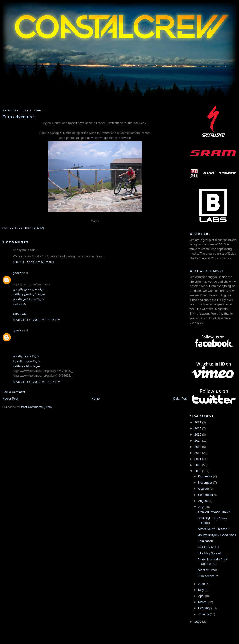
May (202, 590)
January (204, 614)
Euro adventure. (19, 117)
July (201, 507)
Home (96, 398)
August (203, 501)
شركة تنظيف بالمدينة (26, 361)
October (204, 489)
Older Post (180, 398)
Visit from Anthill (208, 547)
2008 (198, 622)
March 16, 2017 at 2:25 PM (37, 320)
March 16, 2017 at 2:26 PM (37, 382)
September (206, 495)
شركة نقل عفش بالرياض (29, 289)
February (205, 608)
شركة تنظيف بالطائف (27, 366)
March (203, 602)
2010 (198, 465)
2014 (198, 441)
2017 (198, 422)
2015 (198, 435)
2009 (198, 471)
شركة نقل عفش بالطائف (29, 294)
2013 (198, 447)
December (206, 476)
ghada (17, 273)
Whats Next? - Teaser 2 (213, 529)
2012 (198, 453)
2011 (198, 459)
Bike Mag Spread (209, 553)
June (202, 584)
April (202, 596)
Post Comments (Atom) (37, 407)
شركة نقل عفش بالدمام (28, 299)
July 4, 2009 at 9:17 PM (34, 262)
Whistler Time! (207, 570)
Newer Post (10, 398)
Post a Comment (14, 392)
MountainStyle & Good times (217, 535)
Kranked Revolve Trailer (214, 512)
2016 (198, 428)
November (206, 483)
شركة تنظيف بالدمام (26, 356)
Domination (205, 541)
